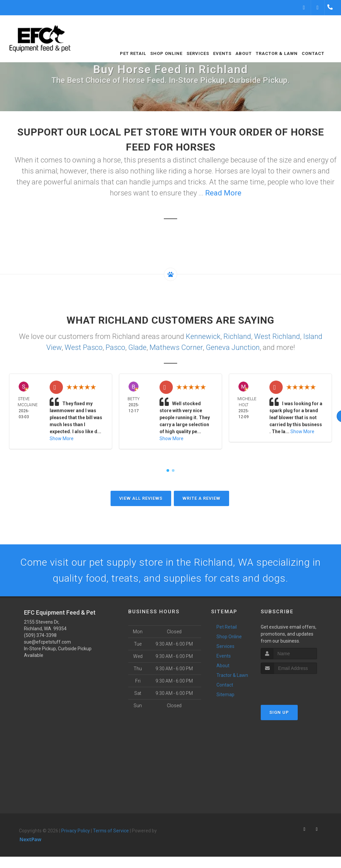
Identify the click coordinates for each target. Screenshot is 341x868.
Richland (237, 336)
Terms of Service (111, 831)
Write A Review (201, 498)
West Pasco (84, 347)
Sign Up (279, 712)
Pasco (115, 347)
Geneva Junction (233, 347)
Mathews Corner (176, 347)
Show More (62, 438)
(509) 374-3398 (40, 635)
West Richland (277, 336)
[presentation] (296, 686)
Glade (137, 347)
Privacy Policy (76, 831)
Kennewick (203, 336)
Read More (223, 193)
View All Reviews (141, 498)
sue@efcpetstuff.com (47, 642)
